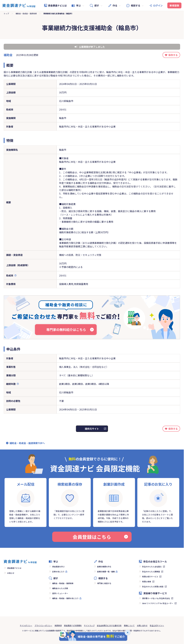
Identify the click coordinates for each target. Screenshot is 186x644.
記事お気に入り (58, 572)
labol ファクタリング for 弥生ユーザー (158, 603)
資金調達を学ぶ (58, 567)
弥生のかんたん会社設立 (152, 567)
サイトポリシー (26, 625)
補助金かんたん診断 (60, 588)
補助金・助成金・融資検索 (26, 13)
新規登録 (174, 5)
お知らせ (11, 573)
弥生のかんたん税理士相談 (153, 586)
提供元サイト (92, 429)
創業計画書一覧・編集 (106, 572)
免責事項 (58, 625)
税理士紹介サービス (150, 577)
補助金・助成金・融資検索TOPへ (27, 443)
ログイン (158, 5)
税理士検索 (147, 581)
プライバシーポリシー (43, 625)
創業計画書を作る (104, 567)
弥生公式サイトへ (157, 625)
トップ (6, 13)
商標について (129, 625)
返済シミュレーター (60, 593)
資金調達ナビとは (55, 5)
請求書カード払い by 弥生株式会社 (156, 598)
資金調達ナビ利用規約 (73, 625)
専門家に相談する (104, 583)
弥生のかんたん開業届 (151, 572)
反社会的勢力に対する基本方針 (109, 625)
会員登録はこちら (100, 537)
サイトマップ (89, 625)
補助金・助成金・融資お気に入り (65, 598)
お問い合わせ (142, 625)
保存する (173, 55)
